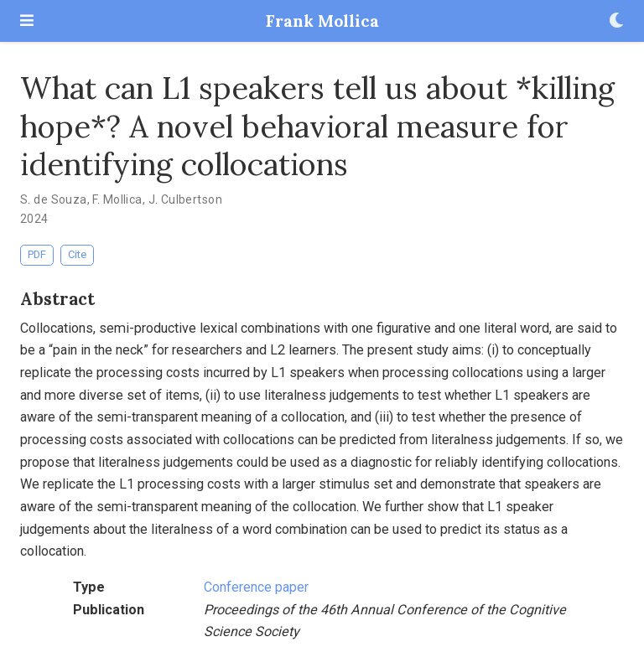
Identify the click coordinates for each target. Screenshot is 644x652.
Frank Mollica (322, 21)
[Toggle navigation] (27, 21)
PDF (37, 254)
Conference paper (256, 587)
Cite (77, 254)
